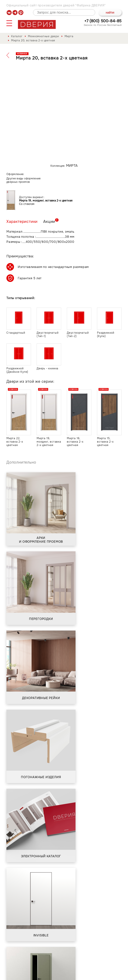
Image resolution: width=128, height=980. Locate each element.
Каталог (17, 36)
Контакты (96, 948)
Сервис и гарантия (66, 948)
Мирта (69, 36)
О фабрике (35, 948)
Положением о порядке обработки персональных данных (69, 907)
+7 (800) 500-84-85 (103, 21)
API (119, 975)
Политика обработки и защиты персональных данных (52, 971)
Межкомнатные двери (43, 36)
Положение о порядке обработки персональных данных (73, 973)
